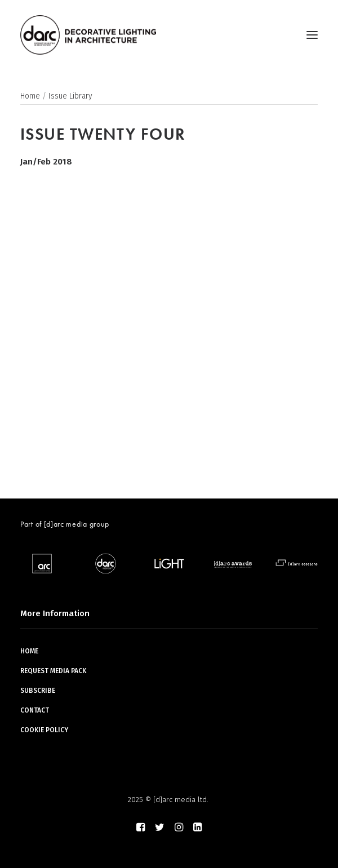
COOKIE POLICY (44, 730)
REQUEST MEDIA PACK (53, 671)
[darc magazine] (88, 35)
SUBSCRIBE (38, 691)
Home (30, 96)
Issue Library (70, 96)
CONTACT (35, 710)
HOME (29, 651)
